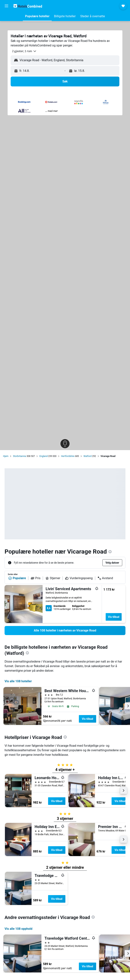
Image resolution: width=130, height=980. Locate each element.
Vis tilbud (114, 617)
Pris (36, 578)
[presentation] (110, 552)
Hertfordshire (68, 456)
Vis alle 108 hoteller (18, 681)
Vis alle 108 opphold (18, 929)
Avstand (105, 578)
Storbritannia (19, 456)
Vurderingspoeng (79, 578)
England (43, 456)
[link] (65, 631)
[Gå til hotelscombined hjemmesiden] (28, 6)
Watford (88, 456)
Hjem (6, 456)
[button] (6, 6)
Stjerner (53, 578)
